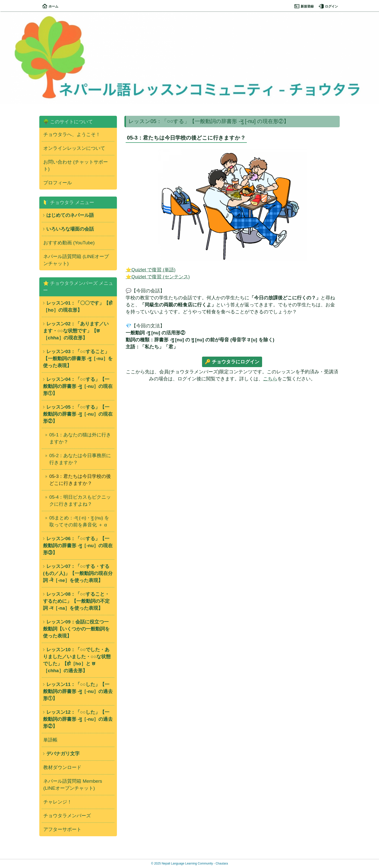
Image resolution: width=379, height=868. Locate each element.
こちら (270, 379)
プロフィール (58, 183)
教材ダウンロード (62, 767)
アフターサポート (62, 829)
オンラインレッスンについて (74, 148)
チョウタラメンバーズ (67, 816)
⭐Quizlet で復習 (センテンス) (158, 277)
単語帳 (50, 740)
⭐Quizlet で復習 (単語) (151, 270)
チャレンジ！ (58, 802)
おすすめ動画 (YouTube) (69, 243)
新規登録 (304, 6)
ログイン (328, 6)
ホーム (50, 6)
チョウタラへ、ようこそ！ (72, 134)
